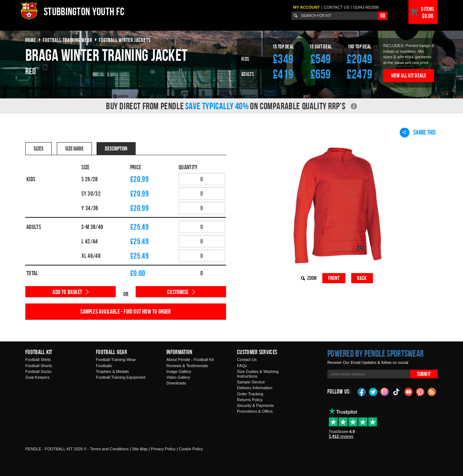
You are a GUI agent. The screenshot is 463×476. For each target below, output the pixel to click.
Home (31, 40)
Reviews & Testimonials (187, 366)
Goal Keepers (37, 377)
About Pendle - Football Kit (190, 360)
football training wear (67, 40)
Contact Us (247, 360)
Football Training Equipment (121, 377)
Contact (337, 7)
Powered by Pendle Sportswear (375, 353)
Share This (418, 132)
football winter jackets (125, 40)
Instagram (385, 391)
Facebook (362, 391)
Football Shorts (39, 366)
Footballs (104, 366)
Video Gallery (178, 377)
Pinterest (420, 391)
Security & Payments (255, 405)
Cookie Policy (191, 449)
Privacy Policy (163, 449)
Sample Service (251, 382)
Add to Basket (67, 292)
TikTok (397, 392)
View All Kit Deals (409, 75)
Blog (432, 391)
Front (334, 278)
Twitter (373, 391)
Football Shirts (38, 360)
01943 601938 (366, 7)
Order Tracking (250, 394)
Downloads (176, 383)
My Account (306, 7)
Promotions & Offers (255, 411)
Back (362, 278)
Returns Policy (250, 400)
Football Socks (38, 371)
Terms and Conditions (109, 449)
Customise (178, 292)
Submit (424, 374)
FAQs (242, 366)
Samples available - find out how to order (126, 311)
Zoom (312, 278)
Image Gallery (179, 371)
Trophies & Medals (112, 371)
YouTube (409, 391)
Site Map (139, 449)
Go (383, 16)
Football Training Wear (116, 360)
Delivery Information (255, 388)
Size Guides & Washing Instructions (258, 374)
